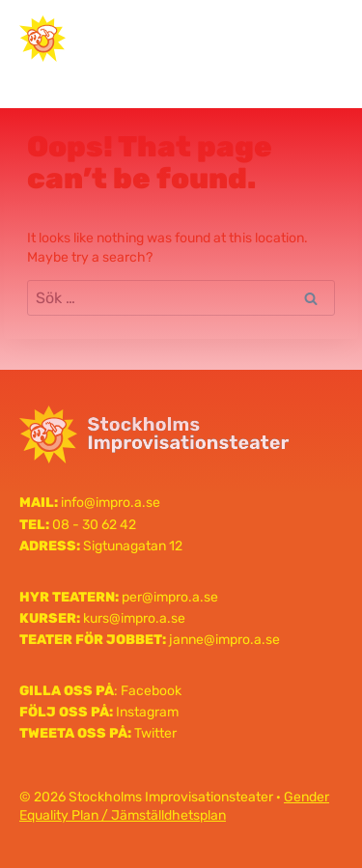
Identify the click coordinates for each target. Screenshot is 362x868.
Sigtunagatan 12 (133, 546)
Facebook (151, 691)
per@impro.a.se (170, 597)
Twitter (155, 733)
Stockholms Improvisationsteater (165, 38)
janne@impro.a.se (224, 640)
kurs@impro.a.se (134, 618)
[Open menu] (320, 38)
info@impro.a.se (111, 503)
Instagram (147, 712)
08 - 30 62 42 (94, 525)
